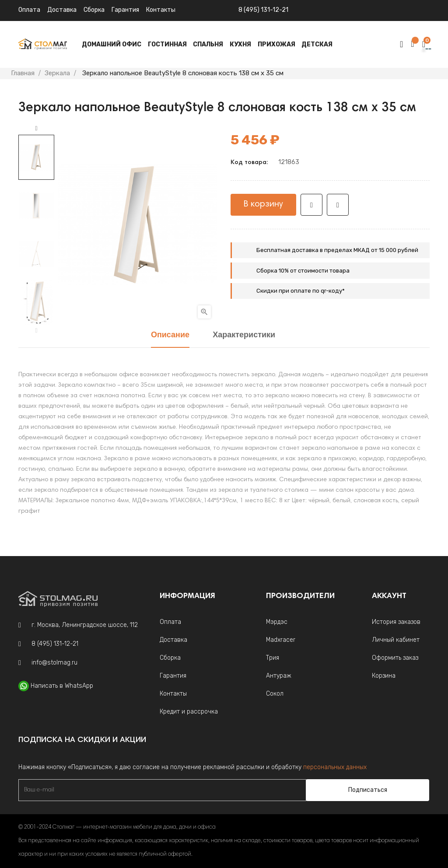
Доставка (62, 10)
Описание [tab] (170, 335)
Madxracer (281, 640)
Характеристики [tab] (244, 335)
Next (36, 129)
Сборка (94, 10)
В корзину (263, 204)
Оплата (29, 10)
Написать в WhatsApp (62, 686)
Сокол (275, 694)
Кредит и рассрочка (189, 712)
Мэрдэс (277, 622)
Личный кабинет (396, 640)
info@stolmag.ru (54, 663)
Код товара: (249, 163)
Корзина (384, 676)
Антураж (279, 676)
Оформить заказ (395, 658)
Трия (273, 658)
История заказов (396, 622)
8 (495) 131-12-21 (263, 10)
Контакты (173, 694)
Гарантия (125, 10)
